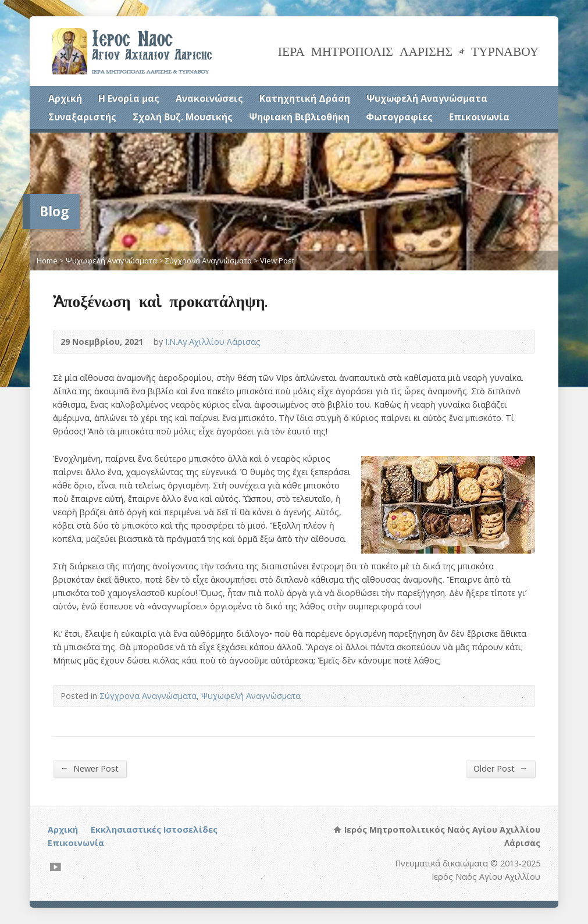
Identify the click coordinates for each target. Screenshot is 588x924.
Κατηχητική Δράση (305, 98)
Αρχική (65, 98)
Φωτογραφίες (399, 117)
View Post (277, 261)
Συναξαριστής (82, 117)
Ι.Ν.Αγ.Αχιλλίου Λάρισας (213, 342)
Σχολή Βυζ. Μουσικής (183, 117)
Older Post (500, 768)
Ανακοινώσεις (209, 98)
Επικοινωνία (479, 117)
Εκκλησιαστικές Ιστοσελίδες (154, 830)
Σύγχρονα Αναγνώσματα (209, 261)
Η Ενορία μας (129, 98)
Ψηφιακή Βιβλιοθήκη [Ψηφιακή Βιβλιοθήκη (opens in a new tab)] (299, 117)
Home (47, 261)
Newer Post (90, 768)
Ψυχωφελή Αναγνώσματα (427, 98)
